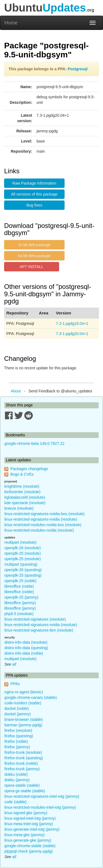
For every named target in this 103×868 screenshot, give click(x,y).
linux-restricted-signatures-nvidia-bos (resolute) (44, 514)
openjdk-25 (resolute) (23, 553)
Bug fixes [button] (34, 205)
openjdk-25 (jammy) (21, 597)
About (16, 391)
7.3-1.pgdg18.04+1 (72, 323)
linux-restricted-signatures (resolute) (35, 619)
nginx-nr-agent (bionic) (24, 692)
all (14, 664)
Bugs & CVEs (22, 474)
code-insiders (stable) (23, 703)
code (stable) (16, 802)
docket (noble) (17, 708)
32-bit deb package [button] (34, 245)
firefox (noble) (16, 741)
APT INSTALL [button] (32, 267)
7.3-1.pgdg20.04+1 (72, 334)
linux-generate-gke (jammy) (28, 840)
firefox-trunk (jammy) (22, 769)
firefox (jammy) (17, 747)
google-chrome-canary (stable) (31, 697)
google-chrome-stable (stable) (30, 846)
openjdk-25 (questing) (23, 575)
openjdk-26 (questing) (23, 570)
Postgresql (77, 69)
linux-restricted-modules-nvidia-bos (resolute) (43, 525)
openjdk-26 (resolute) (23, 548)
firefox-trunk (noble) (21, 763)
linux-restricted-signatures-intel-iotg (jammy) (42, 796)
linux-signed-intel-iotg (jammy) (30, 818)
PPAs (15, 684)
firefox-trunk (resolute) (23, 752)
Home (11, 23)
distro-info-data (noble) (24, 653)
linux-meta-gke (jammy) (24, 835)
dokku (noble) (16, 774)
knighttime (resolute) (22, 486)
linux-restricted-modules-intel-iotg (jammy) (40, 807)
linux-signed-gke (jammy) (26, 813)
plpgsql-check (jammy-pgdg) (29, 851)
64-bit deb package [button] (34, 256)
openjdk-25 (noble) (20, 581)
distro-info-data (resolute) (26, 642)
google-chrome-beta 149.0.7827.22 (34, 443)
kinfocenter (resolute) (23, 492)
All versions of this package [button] (34, 194)
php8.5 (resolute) (19, 614)
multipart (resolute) (20, 542)
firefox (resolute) (18, 730)
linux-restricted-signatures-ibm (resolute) (39, 630)
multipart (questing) (21, 564)
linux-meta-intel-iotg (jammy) (29, 824)
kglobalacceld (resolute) (25, 497)
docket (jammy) (18, 714)
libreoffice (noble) (19, 586)
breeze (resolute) (19, 508)
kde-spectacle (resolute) (25, 503)
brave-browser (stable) (24, 719)
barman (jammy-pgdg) (23, 725)
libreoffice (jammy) (20, 603)
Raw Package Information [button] (34, 183)
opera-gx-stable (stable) (25, 791)
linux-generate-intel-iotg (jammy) (32, 829)
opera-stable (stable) (22, 785)
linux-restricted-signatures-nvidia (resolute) (41, 519)
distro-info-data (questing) (26, 648)
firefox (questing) (19, 736)
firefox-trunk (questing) (24, 758)
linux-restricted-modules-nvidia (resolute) (39, 530)
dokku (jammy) (17, 780)
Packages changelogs (29, 469)
